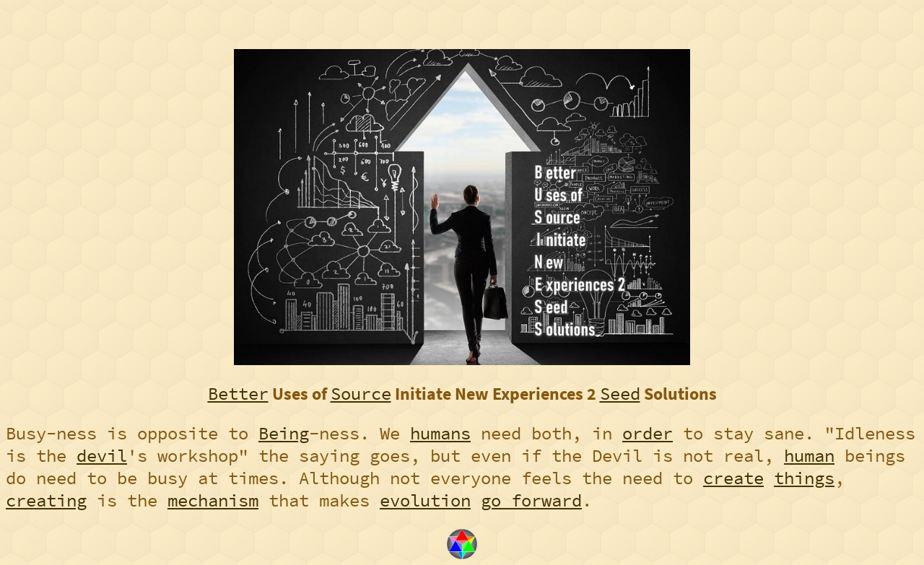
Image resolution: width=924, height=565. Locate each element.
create (733, 478)
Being (284, 433)
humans (440, 433)
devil (102, 456)
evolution (425, 500)
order (648, 433)
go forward (531, 500)
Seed (620, 394)
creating (46, 500)
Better (238, 394)
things (804, 478)
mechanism (213, 500)
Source (361, 394)
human (809, 456)
